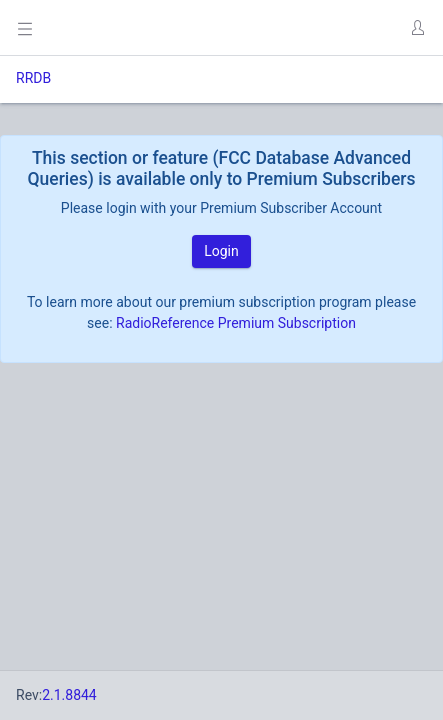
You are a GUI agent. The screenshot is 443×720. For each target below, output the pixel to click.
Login (221, 251)
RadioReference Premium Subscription (236, 323)
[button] (417, 28)
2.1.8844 (69, 695)
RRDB (33, 78)
